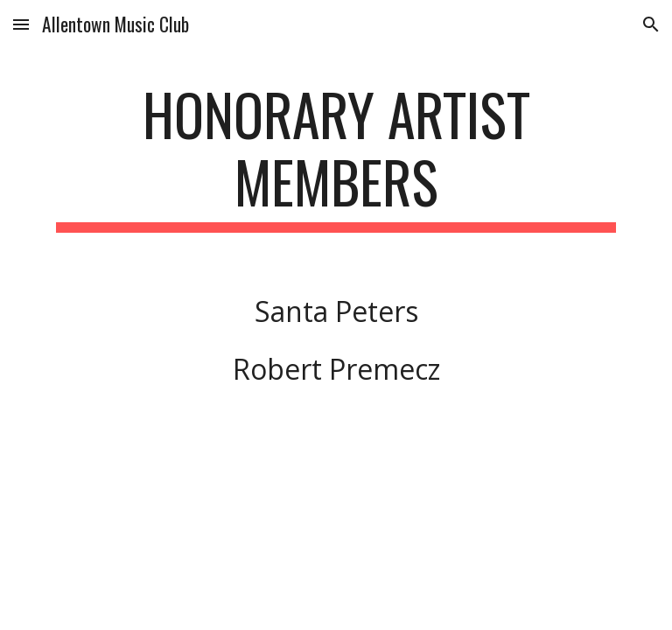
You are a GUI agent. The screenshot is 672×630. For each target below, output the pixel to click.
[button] (21, 24)
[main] (336, 157)
